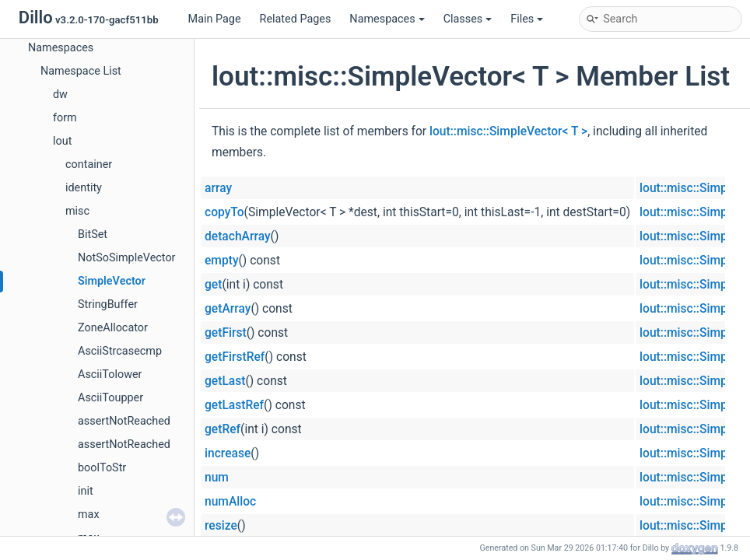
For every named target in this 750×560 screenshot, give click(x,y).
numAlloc (230, 502)
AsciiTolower (110, 374)
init (86, 491)
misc (77, 211)
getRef (223, 429)
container (89, 164)
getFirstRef (235, 357)
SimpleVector (112, 281)
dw (60, 94)
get (213, 285)
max (89, 514)
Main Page (215, 19)
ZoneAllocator (113, 328)
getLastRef (234, 405)
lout (62, 141)
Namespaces (387, 19)
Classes (468, 19)
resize (221, 526)
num (217, 478)
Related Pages (296, 19)
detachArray (238, 236)
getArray (228, 309)
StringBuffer (108, 304)
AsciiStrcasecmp (120, 351)
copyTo (224, 212)
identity (84, 188)
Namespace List (81, 71)
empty (222, 261)
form (65, 118)
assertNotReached (124, 421)
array (218, 188)
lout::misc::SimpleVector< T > (508, 131)
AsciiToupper (110, 398)
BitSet (93, 234)
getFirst (226, 333)
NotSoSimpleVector (126, 258)
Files (527, 19)
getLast (225, 381)
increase (228, 453)
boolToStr (102, 468)
